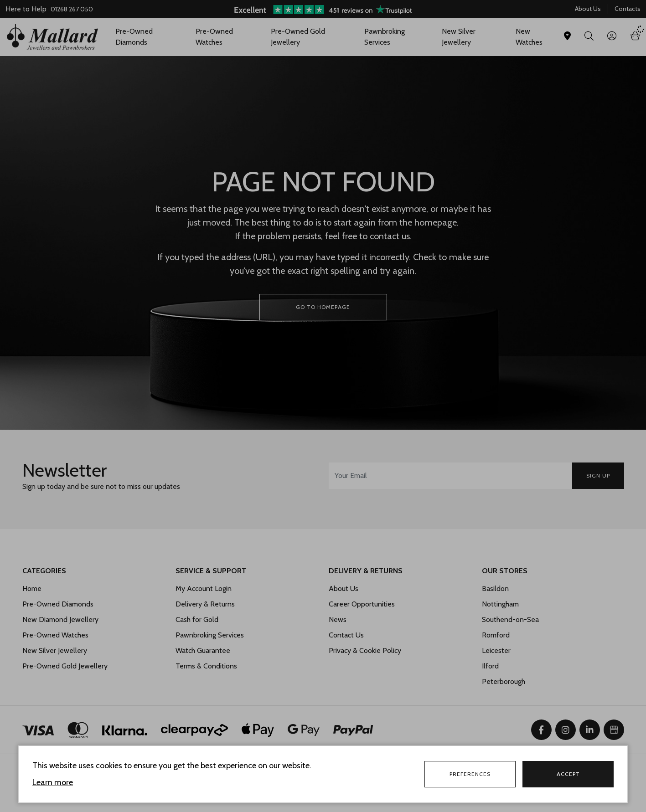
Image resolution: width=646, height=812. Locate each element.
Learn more (53, 782)
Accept (568, 774)
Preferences (470, 774)
